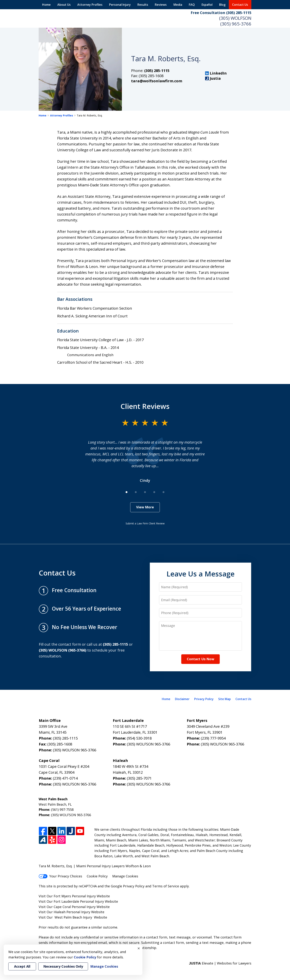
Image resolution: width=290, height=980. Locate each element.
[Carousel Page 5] (163, 492)
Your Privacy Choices (60, 876)
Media (178, 5)
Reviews (161, 5)
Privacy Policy (204, 699)
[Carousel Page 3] (145, 492)
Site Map (225, 699)
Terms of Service (166, 886)
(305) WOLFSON (235, 18)
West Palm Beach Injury (73, 917)
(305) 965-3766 (236, 24)
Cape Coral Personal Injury (75, 907)
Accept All (22, 966)
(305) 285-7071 (139, 778)
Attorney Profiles (90, 5)
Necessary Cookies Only (63, 966)
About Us (64, 5)
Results (143, 5)
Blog (222, 5)
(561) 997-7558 (62, 810)
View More (145, 507)
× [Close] (139, 948)
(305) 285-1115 (157, 71)
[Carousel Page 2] (136, 492)
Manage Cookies (125, 876)
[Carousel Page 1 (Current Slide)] (127, 492)
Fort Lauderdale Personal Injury (79, 901)
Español (207, 5)
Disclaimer (182, 699)
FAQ (192, 5)
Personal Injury (120, 5)
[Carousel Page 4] (154, 492)
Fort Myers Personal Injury (75, 896)
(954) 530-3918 (139, 738)
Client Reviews (145, 406)
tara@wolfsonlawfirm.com (157, 81)
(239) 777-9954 (213, 738)
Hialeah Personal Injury (72, 912)
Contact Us (240, 5)
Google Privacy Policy (128, 886)
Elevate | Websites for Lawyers (220, 963)
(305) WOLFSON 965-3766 (75, 750)
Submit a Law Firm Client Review (145, 523)
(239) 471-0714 (65, 778)
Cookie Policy (97, 876)
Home (46, 5)
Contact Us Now (200, 659)
